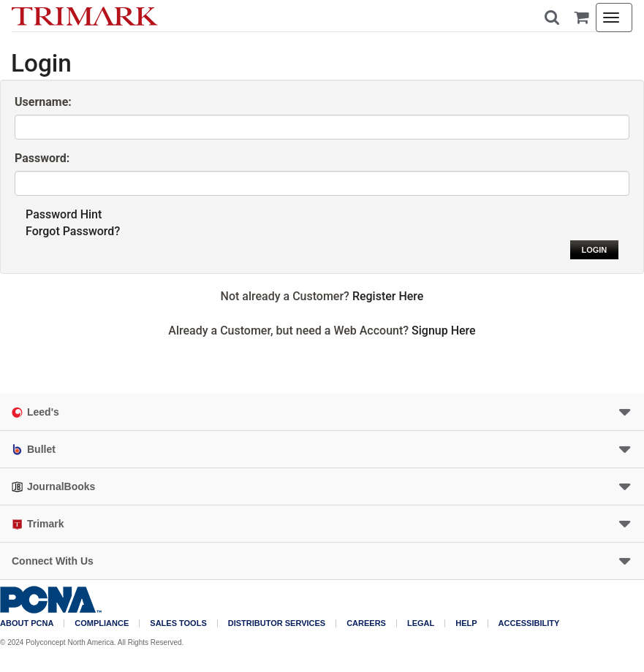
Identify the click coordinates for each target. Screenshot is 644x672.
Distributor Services (277, 623)
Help (466, 623)
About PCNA (27, 623)
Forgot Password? (73, 231)
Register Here (388, 296)
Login (594, 250)
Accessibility (529, 623)
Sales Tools (178, 623)
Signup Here (444, 331)
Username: (43, 102)
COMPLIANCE (102, 623)
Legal (421, 623)
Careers (366, 623)
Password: (42, 158)
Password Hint (64, 214)
